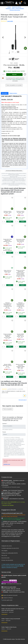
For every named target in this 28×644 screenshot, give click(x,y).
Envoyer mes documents (7, 560)
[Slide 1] (10, 52)
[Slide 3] (15, 52)
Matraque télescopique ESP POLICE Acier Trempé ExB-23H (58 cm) (20, 305)
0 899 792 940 (13, 580)
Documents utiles (5, 558)
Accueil (9, 7)
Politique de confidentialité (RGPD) (10, 553)
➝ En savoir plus (9, 525)
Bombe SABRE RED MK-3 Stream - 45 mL (8, 366)
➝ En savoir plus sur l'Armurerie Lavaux (11, 487)
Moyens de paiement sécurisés (10, 595)
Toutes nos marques (6, 526)
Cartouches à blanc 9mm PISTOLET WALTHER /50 (20, 240)
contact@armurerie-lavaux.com (14, 584)
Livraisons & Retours (8, 598)
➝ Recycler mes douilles (8, 505)
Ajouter (14, 74)
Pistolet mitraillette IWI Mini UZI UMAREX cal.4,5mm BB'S (8, 336)
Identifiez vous (7, 464)
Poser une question (8, 409)
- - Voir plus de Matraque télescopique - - (14, 171)
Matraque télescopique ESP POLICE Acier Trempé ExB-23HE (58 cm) (8, 305)
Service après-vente (8, 600)
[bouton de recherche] (25, 3)
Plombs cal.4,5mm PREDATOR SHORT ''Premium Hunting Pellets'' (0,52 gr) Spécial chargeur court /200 (20, 273)
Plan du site (4, 555)
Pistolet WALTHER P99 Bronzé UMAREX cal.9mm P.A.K (8, 241)
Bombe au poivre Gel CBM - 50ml (20, 212)
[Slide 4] (18, 52)
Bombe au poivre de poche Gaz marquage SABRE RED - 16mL (20, 366)
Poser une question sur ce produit (14, 85)
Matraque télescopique (15, 10)
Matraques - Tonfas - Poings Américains (15, 8)
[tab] (5, 93)
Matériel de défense (17, 7)
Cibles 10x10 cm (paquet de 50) (8, 271)
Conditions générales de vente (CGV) (10, 548)
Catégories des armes (7, 546)
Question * (5, 424)
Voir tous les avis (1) (23, 400)
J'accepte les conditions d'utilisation (12, 437)
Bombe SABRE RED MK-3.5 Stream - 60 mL (20, 335)
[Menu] (2, 3)
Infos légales (4, 551)
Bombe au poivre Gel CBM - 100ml (8, 212)
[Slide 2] (13, 52)
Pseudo (4, 432)
